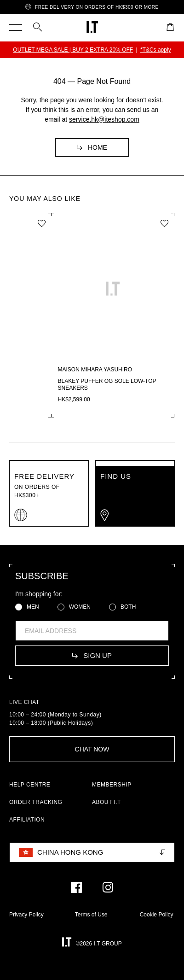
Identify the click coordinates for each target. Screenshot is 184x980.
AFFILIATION (27, 820)
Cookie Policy (157, 915)
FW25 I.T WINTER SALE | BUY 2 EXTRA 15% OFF (73, 50)
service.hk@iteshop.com (104, 119)
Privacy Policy (26, 915)
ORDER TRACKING (36, 802)
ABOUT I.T (106, 802)
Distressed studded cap (54, 381)
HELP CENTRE (30, 785)
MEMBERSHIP (112, 785)
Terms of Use (91, 915)
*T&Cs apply (159, 50)
